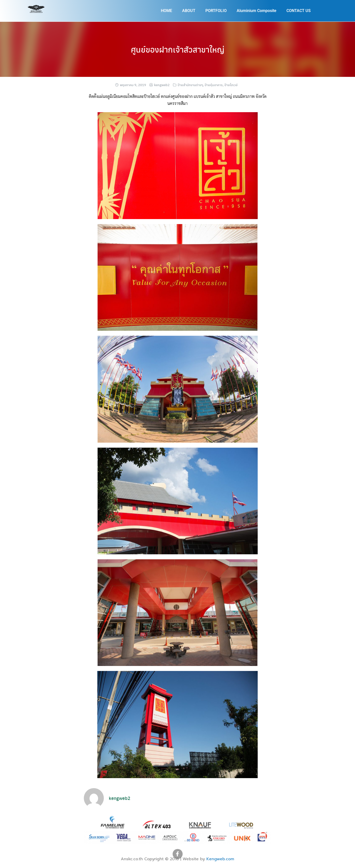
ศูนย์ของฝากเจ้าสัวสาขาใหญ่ (178, 49)
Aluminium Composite (257, 11)
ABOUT (189, 11)
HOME (166, 11)
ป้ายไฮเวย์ (231, 85)
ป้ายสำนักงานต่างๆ (190, 85)
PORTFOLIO (216, 11)
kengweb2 (162, 85)
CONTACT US (299, 11)
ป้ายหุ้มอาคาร (214, 85)
